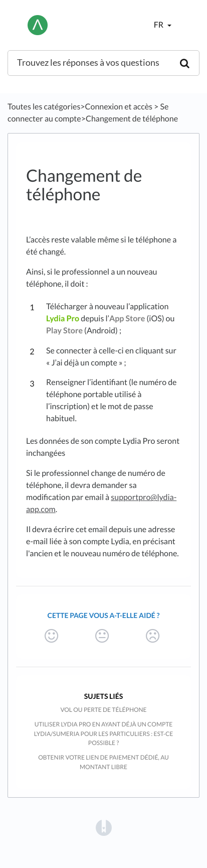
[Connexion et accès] (119, 107)
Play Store (64, 331)
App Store (127, 319)
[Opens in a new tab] (104, 828)
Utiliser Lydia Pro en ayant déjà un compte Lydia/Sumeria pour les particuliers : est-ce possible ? (103, 733)
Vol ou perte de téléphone (103, 710)
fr (159, 25)
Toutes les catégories (44, 107)
